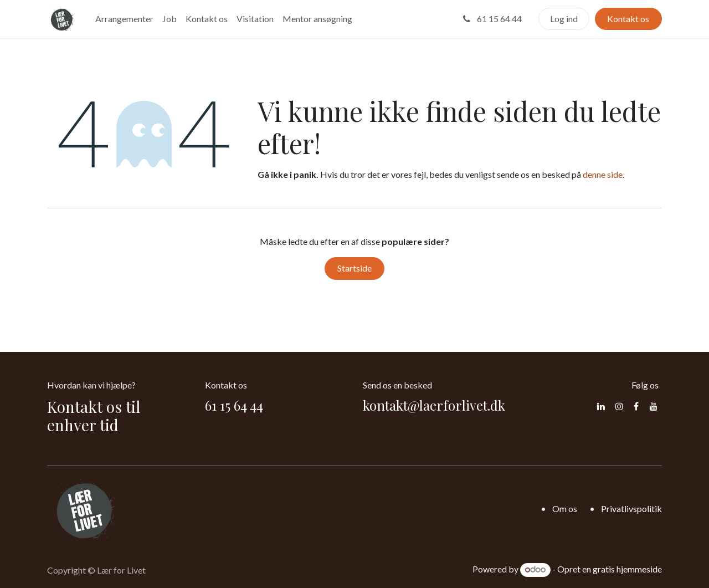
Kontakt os (628, 19)
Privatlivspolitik (631, 508)
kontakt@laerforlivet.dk (434, 405)
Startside (354, 268)
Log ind (564, 19)
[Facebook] (636, 406)
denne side (603, 174)
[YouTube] (654, 406)
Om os (565, 508)
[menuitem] (124, 19)
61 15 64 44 (491, 19)
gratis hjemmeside (627, 569)
